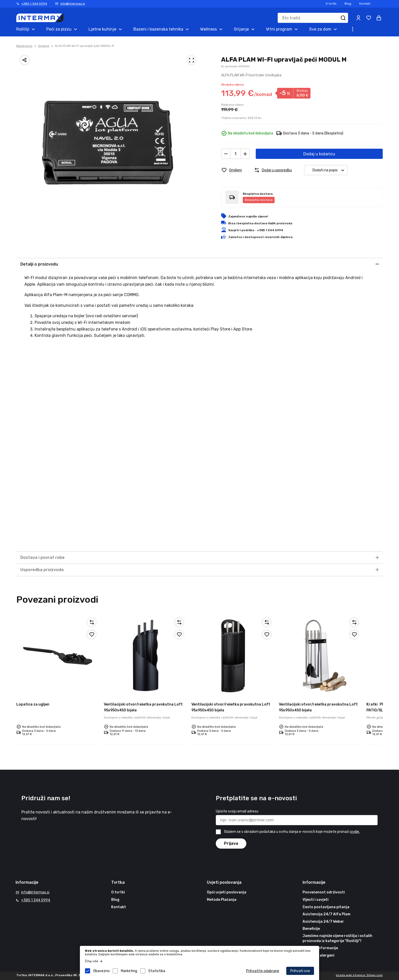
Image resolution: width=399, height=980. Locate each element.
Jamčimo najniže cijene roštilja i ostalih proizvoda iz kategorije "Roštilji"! (337, 938)
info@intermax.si (73, 4)
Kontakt (365, 4)
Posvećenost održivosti (324, 892)
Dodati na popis (330, 170)
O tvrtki (331, 4)
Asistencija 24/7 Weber (323, 922)
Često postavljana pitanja (326, 907)
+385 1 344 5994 (34, 4)
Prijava (231, 843)
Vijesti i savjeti (316, 900)
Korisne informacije (320, 948)
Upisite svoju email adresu (237, 811)
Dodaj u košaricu (319, 154)
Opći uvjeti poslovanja (227, 892)
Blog (348, 4)
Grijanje (44, 46)
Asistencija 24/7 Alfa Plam (326, 914)
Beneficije (311, 929)
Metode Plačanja (222, 900)
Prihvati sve (300, 971)
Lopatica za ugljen (33, 704)
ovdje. (355, 832)
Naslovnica (24, 46)
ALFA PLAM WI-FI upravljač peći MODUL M (84, 46)
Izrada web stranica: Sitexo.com (359, 975)
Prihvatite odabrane (263, 971)
